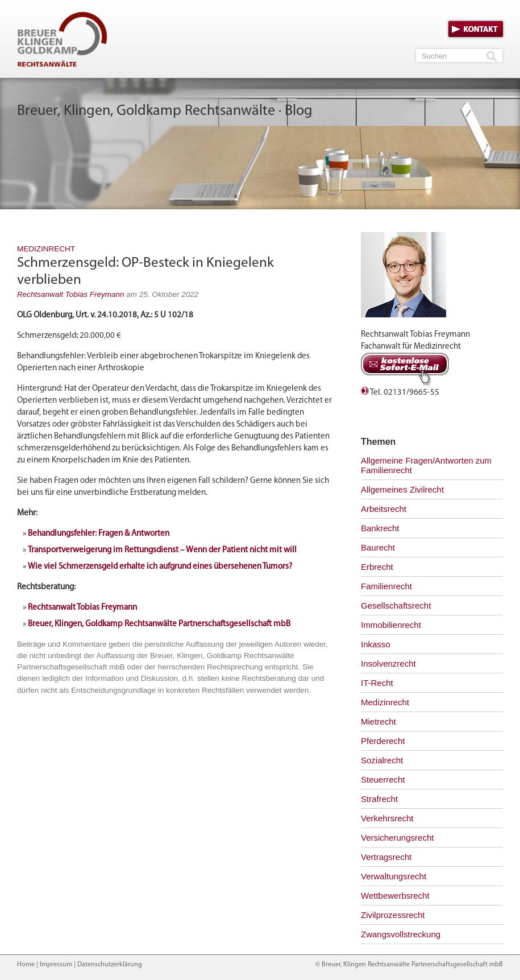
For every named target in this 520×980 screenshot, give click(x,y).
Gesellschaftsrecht (396, 605)
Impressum (56, 965)
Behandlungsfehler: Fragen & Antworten (99, 534)
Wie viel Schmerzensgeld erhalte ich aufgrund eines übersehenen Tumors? (160, 567)
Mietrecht (378, 721)
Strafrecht (379, 799)
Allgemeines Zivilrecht (402, 489)
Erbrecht (377, 567)
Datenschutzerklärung (110, 965)
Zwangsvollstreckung (401, 934)
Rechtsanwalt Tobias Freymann (71, 294)
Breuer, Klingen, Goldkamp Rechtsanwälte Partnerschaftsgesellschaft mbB (159, 624)
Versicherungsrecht (397, 838)
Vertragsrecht (386, 857)
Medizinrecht (46, 249)
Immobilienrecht (391, 625)
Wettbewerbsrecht (395, 896)
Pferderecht (383, 741)
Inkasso (376, 644)
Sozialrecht (382, 760)
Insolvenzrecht (388, 663)
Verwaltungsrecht (394, 876)
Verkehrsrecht (387, 818)
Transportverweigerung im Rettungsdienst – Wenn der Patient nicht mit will (162, 550)
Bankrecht (380, 528)
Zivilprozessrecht (393, 915)
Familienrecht (386, 586)
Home (26, 965)
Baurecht (378, 547)
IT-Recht (377, 683)
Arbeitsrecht (384, 509)
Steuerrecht (383, 780)
